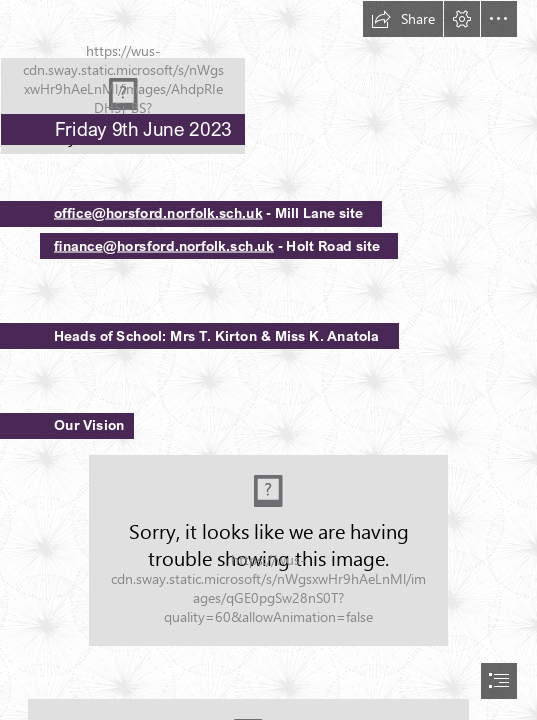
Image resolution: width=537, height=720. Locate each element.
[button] (403, 19)
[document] (268, 360)
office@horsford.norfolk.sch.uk (158, 212)
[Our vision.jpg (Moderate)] (268, 550)
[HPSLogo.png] (268, 77)
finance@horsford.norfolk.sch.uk (164, 245)
